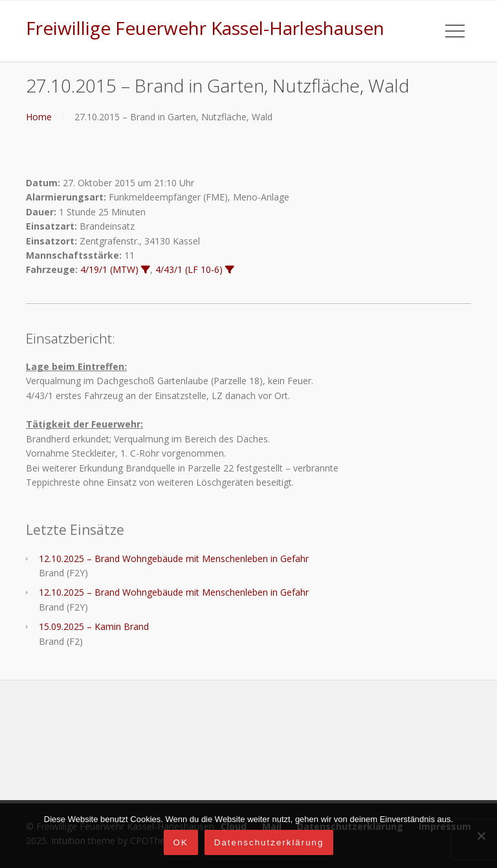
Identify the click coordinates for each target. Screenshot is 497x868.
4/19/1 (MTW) (109, 269)
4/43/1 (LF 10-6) (189, 269)
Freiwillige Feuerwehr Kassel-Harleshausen (205, 28)
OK (181, 842)
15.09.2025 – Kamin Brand (94, 626)
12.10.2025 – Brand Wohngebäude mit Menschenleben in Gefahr (174, 559)
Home (39, 117)
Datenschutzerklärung (269, 842)
